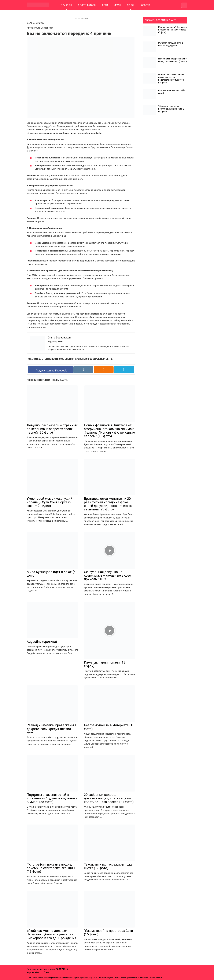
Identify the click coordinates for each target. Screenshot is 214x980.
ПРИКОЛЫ (66, 5)
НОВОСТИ (145, 5)
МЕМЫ (117, 5)
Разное (85, 18)
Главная (77, 18)
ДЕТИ (105, 5)
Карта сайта (33, 972)
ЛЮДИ (130, 5)
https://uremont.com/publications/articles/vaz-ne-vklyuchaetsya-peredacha (64, 133)
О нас (47, 972)
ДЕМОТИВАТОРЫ (87, 5)
